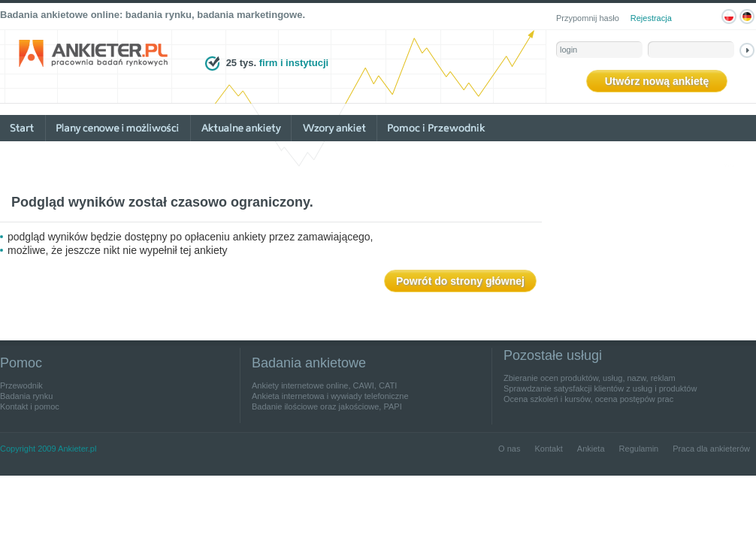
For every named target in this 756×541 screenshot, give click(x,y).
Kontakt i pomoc (30, 407)
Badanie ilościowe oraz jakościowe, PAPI (327, 407)
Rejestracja (651, 18)
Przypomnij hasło (588, 18)
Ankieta (591, 449)
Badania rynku (26, 396)
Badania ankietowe (309, 363)
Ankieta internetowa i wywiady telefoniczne (330, 396)
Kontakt (548, 449)
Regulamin (639, 449)
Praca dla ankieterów (711, 449)
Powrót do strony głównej (460, 281)
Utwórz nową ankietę (657, 81)
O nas (509, 449)
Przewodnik (21, 385)
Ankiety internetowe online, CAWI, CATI (324, 385)
